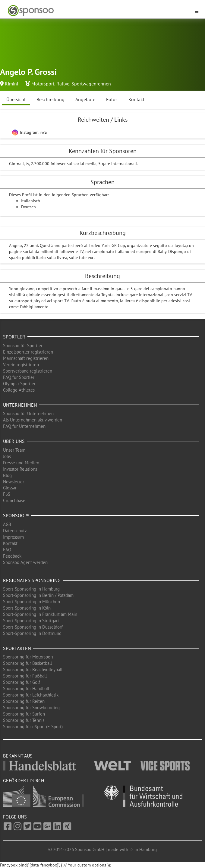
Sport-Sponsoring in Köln (27, 608)
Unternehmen (20, 405)
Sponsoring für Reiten (24, 701)
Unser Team (14, 450)
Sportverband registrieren (28, 371)
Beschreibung (50, 99)
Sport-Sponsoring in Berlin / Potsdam (38, 595)
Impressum (13, 537)
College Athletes (19, 390)
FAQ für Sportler (19, 377)
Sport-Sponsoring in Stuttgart (31, 621)
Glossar (10, 488)
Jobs (7, 456)
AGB (7, 524)
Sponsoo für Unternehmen (28, 413)
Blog (7, 475)
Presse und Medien (21, 463)
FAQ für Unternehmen (24, 426)
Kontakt (136, 99)
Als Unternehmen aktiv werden (33, 420)
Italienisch (31, 201)
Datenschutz (15, 531)
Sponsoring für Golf (22, 682)
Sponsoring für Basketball (27, 663)
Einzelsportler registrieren (28, 352)
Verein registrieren (21, 365)
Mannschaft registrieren (26, 358)
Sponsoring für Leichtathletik (31, 695)
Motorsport (43, 84)
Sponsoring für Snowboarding (31, 708)
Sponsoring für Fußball (25, 676)
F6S (7, 494)
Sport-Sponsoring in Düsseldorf (33, 627)
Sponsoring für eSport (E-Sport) (33, 727)
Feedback (12, 556)
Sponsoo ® (16, 515)
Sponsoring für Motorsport (28, 657)
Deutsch (28, 207)
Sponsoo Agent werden (25, 562)
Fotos (112, 99)
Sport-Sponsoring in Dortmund (32, 633)
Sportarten (17, 648)
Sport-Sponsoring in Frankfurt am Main (40, 614)
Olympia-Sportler (19, 384)
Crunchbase (14, 500)
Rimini (11, 84)
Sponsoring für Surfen (24, 714)
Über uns (14, 441)
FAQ (7, 550)
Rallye (63, 84)
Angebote (85, 99)
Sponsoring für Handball (26, 689)
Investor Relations (20, 469)
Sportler (14, 337)
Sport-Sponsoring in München (32, 602)
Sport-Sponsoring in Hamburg (31, 589)
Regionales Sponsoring (32, 580)
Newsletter (14, 482)
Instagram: (29, 132)
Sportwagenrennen (91, 84)
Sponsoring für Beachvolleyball (33, 669)
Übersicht (16, 99)
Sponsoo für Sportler (23, 346)
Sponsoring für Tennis (24, 720)
